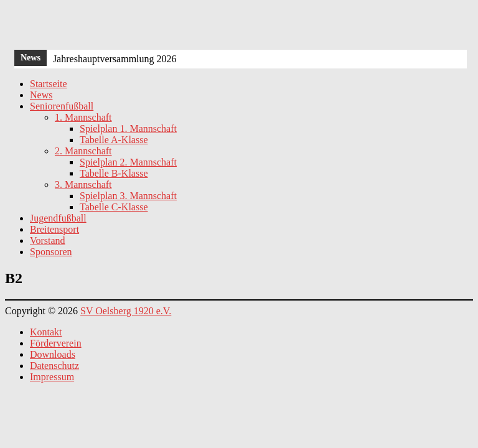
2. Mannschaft (83, 151)
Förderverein (56, 343)
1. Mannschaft (83, 117)
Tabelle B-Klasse (114, 173)
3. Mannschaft (83, 184)
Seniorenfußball (62, 106)
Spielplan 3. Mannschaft (128, 196)
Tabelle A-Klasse (114, 140)
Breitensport (54, 229)
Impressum (52, 377)
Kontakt (46, 332)
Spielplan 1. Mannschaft (128, 128)
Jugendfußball (58, 218)
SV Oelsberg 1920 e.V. (126, 311)
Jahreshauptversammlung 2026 (115, 59)
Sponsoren (51, 252)
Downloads (53, 354)
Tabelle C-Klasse (114, 207)
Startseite (49, 84)
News (41, 95)
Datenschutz (54, 366)
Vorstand (48, 240)
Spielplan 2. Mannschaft (128, 162)
